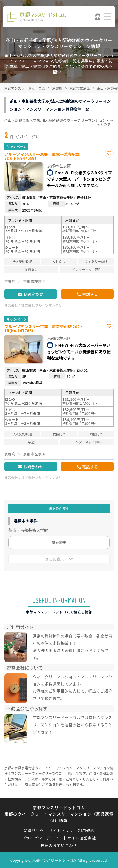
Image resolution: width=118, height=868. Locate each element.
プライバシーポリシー (42, 838)
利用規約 (86, 831)
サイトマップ (61, 831)
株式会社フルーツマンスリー (44, 305)
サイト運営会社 (82, 838)
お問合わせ (33, 294)
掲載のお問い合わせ (59, 845)
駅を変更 (59, 542)
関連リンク (34, 831)
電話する (90, 294)
